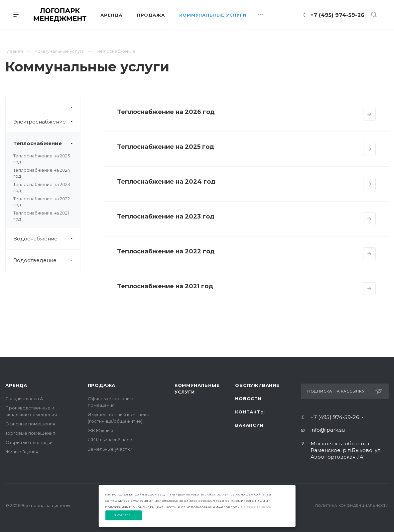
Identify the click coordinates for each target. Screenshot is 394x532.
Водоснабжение (47, 239)
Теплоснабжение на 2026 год (166, 112)
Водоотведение (47, 260)
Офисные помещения (30, 424)
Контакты (250, 412)
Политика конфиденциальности (352, 506)
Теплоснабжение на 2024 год (166, 182)
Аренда (16, 385)
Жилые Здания (22, 452)
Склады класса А (24, 399)
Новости (248, 399)
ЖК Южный (100, 430)
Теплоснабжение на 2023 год (166, 217)
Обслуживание (257, 385)
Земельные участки (110, 449)
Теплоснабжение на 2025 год (166, 147)
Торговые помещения (30, 433)
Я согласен (124, 515)
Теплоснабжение (47, 143)
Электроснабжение (47, 122)
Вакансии (249, 425)
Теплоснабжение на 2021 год (165, 286)
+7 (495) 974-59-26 (337, 15)
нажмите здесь (258, 507)
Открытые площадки (29, 442)
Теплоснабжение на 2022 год (166, 251)
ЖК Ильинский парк (110, 440)
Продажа (102, 385)
